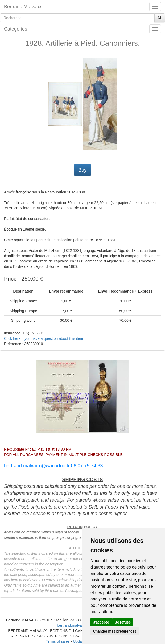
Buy (82, 170)
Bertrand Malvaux (23, 7)
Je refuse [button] (123, 622)
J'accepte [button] (101, 622)
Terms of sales (57, 641)
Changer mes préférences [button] (115, 631)
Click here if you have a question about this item (44, 338)
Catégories (16, 29)
